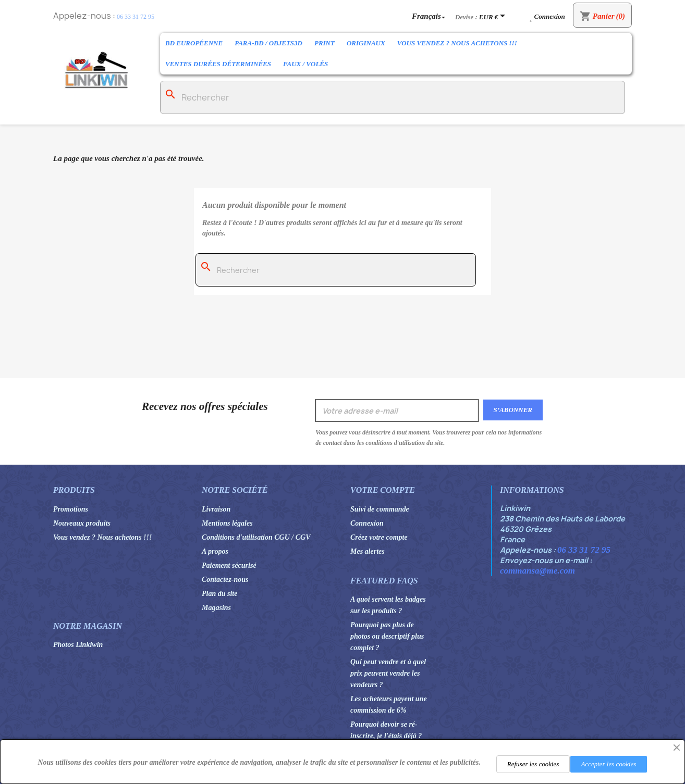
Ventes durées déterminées (218, 64)
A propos (215, 551)
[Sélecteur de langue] (430, 16)
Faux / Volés (305, 64)
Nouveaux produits (82, 523)
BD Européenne (194, 43)
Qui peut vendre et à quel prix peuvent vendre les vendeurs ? (388, 673)
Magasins (216, 608)
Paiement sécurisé (229, 565)
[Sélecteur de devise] (494, 17)
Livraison (216, 509)
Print (325, 43)
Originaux (366, 43)
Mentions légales (227, 523)
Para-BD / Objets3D (268, 43)
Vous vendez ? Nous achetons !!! (457, 43)
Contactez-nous (225, 580)
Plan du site (219, 594)
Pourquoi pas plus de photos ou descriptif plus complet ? (387, 636)
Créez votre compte (379, 537)
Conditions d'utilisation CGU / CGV (256, 537)
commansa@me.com (537, 571)
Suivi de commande (380, 509)
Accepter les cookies (608, 764)
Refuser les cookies (533, 764)
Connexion (367, 523)
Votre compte (383, 490)
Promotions (71, 509)
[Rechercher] (393, 97)
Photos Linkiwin (78, 645)
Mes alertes (368, 551)
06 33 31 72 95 (136, 17)
